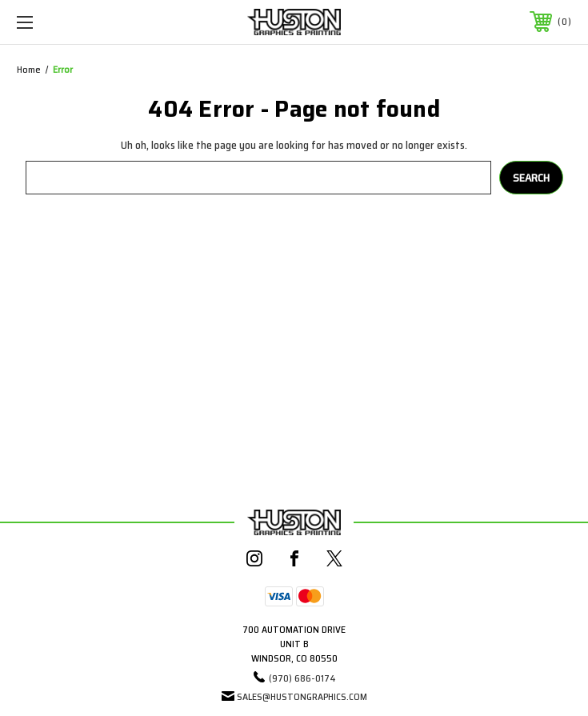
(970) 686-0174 (302, 678)
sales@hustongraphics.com (302, 696)
